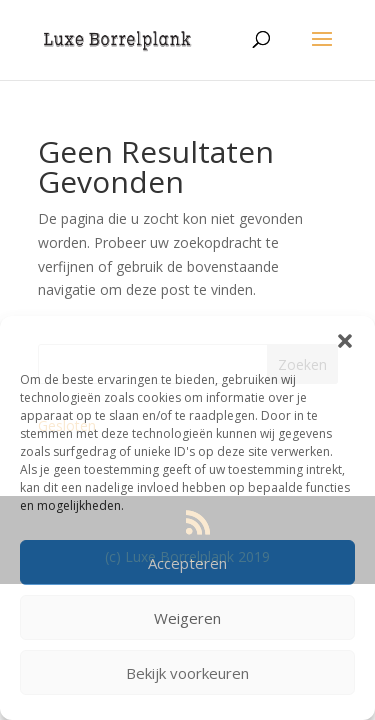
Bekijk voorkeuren (187, 673)
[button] (345, 341)
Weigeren (187, 618)
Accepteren (187, 563)
